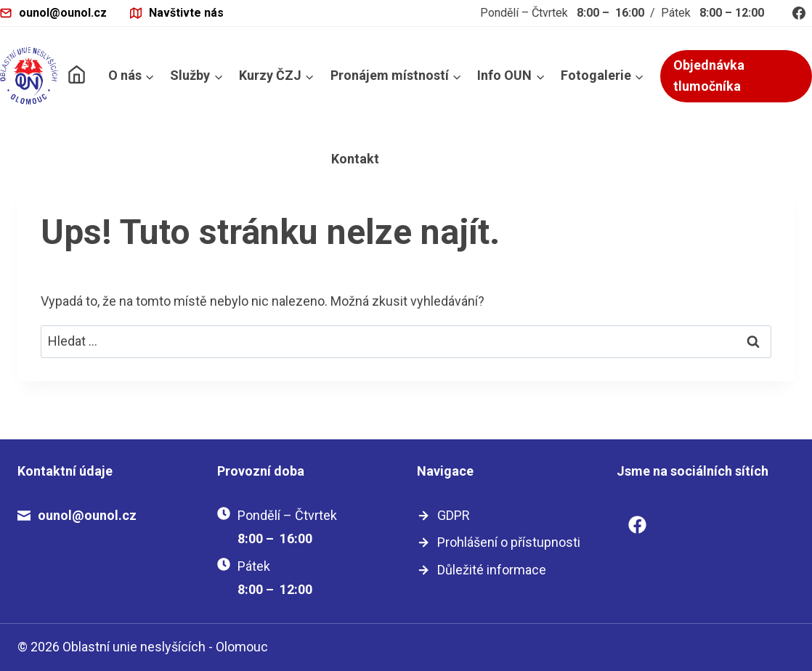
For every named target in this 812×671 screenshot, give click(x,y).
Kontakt (355, 159)
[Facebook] (799, 13)
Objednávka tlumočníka (709, 76)
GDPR (454, 515)
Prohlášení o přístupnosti (509, 542)
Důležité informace (492, 570)
